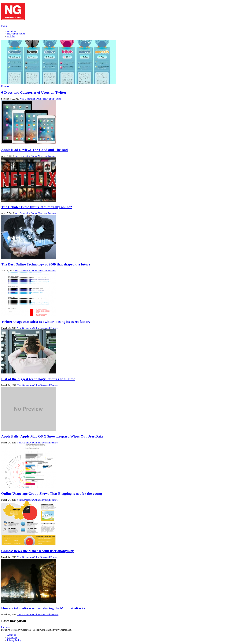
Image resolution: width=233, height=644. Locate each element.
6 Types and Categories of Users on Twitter (34, 92)
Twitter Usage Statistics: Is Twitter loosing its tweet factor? (46, 322)
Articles (11, 36)
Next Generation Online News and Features (40, 99)
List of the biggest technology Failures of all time (38, 379)
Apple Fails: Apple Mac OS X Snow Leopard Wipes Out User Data (52, 436)
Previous (5, 627)
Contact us (12, 638)
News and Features (16, 34)
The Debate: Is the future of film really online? (37, 207)
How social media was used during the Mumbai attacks (43, 608)
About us (11, 31)
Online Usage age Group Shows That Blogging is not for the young (52, 494)
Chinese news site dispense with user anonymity (37, 551)
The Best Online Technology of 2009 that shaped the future (46, 264)
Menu (4, 26)
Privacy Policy (14, 640)
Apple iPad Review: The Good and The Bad (34, 150)
